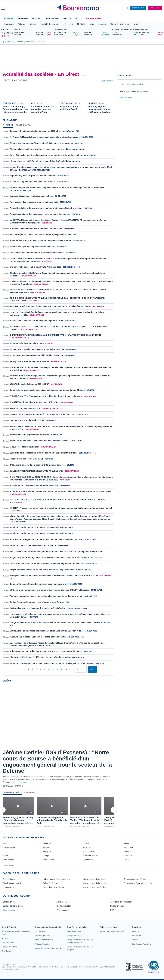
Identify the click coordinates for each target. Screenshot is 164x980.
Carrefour (128, 856)
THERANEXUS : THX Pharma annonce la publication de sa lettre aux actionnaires (46, 396)
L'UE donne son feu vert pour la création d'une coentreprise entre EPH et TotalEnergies (49, 590)
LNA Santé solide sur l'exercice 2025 (26, 420)
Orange (46, 856)
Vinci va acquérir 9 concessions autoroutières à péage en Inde (38, 235)
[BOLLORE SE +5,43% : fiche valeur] (125, 35)
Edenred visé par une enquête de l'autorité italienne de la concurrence (41, 143)
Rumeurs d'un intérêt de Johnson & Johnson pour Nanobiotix (38, 637)
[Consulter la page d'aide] (128, 8)
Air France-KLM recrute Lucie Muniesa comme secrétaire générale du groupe (45, 137)
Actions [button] (21, 24)
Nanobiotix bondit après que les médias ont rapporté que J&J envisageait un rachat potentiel (52, 663)
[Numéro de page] (81, 669)
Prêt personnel (63, 910)
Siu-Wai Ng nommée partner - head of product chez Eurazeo (37, 602)
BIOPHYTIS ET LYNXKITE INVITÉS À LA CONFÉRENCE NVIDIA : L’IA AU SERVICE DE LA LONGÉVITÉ (56, 335)
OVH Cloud (88, 847)
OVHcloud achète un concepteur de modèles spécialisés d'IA (37, 608)
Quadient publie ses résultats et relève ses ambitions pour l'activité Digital (43, 453)
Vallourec (128, 852)
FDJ (5, 852)
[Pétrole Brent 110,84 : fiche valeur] (68, 33)
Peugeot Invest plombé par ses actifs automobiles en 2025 (36, 349)
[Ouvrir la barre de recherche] (125, 8)
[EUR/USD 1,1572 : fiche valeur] (97, 33)
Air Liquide (128, 847)
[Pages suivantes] (70, 669)
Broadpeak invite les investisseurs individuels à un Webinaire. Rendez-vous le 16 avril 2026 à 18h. (54, 576)
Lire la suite (22, 782)
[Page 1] (28, 669)
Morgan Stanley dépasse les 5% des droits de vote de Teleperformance (42, 570)
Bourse (9, 18)
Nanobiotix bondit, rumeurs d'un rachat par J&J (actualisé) (36, 527)
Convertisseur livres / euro (135, 879)
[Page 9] (61, 669)
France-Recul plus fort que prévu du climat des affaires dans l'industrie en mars (46, 208)
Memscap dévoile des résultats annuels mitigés (31, 196)
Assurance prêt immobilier (121, 902)
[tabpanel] (58, 401)
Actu (78, 18)
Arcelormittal (89, 860)
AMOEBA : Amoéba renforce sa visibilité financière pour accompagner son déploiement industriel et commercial (61, 508)
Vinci (5, 843)
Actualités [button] (9, 24)
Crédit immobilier (64, 906)
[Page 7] (53, 669)
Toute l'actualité (107, 81)
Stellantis (47, 843)
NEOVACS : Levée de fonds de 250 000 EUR (29, 384)
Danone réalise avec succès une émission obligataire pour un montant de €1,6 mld (47, 390)
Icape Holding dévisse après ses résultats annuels (32, 176)
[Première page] (21, 669)
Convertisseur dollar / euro (95, 883)
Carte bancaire (9, 910)
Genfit (126, 843)
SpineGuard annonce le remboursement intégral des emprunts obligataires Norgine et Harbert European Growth (61, 491)
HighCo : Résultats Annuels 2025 (25, 447)
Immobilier (52, 18)
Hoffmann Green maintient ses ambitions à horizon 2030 (35, 228)
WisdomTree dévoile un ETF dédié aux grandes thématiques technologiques (44, 657)
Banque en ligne (10, 902)
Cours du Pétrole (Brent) (53, 887)
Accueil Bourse (9, 879)
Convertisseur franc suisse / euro (138, 883)
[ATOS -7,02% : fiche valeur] (151, 35)
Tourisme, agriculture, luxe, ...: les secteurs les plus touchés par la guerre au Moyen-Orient (51, 596)
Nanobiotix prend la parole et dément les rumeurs (32, 545)
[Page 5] (45, 669)
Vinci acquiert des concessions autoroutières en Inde (34, 202)
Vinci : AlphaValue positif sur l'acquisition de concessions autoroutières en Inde (46, 155)
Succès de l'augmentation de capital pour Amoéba (32, 182)
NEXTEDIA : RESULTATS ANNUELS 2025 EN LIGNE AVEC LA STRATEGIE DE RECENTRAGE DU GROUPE (57, 500)
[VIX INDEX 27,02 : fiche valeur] (97, 35)
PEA (112, 910)
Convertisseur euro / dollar (95, 887)
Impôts (67, 18)
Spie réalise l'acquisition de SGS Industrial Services (33, 485)
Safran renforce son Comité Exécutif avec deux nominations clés (39, 584)
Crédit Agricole (9, 847)
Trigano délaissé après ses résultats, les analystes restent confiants (40, 149)
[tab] (8, 126)
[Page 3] (37, 669)
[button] (3, 8)
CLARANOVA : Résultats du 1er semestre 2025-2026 (33, 402)
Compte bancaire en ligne (14, 906)
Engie (126, 860)
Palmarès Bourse (50, 883)
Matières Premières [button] (119, 24)
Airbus (86, 843)
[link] (5, 938)
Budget (37, 18)
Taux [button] (92, 24)
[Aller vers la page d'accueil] (82, 8)
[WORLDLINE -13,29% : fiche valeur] (151, 33)
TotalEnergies (9, 860)
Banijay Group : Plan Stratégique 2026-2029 (29, 361)
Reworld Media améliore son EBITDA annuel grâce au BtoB (36, 321)
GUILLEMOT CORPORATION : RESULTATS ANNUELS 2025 (36, 471)
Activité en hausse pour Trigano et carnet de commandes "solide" (39, 441)
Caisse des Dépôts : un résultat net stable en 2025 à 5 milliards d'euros (42, 131)
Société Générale (91, 856)
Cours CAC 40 (9, 887)
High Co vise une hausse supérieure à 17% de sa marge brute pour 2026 (42, 414)
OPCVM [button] (81, 24)
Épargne (23, 18)
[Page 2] (32, 669)
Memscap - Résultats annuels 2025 (25, 408)
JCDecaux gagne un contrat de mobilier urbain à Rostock (36, 355)
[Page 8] (57, 669)
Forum (136, 24)
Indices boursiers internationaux (57, 879)
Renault (46, 847)
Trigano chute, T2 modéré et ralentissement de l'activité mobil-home (40, 161)
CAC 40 (5, 30)
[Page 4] (41, 669)
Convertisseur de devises (94, 879)
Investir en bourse (118, 906)
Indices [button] (32, 24)
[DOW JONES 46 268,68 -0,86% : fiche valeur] (33, 33)
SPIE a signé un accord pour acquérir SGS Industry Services (37, 465)
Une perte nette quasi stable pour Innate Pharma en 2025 (35, 267)
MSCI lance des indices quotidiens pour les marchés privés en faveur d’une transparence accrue (53, 552)
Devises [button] (102, 24)
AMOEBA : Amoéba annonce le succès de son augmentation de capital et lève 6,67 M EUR (50, 306)
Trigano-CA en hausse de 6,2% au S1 (26, 459)
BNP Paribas (89, 852)
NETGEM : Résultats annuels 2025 (25, 343)
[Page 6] (49, 669)
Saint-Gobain (49, 860)
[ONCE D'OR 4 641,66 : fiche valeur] (68, 35)
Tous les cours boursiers (13, 883)
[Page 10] (66, 669)
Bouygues (47, 852)
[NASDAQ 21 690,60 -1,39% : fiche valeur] (33, 35)
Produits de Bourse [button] (49, 24)
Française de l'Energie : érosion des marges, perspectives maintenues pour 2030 (46, 539)
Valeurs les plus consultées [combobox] (133, 84)
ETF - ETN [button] (68, 24)
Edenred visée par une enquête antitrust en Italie (32, 247)
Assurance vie (63, 902)
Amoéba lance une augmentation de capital (29, 435)
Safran (6, 856)
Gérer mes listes (126, 97)
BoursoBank (93, 18)
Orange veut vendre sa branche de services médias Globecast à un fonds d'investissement (51, 623)
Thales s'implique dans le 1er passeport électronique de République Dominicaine (46, 564)
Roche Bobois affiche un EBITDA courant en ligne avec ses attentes (40, 241)
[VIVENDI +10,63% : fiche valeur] (125, 33)
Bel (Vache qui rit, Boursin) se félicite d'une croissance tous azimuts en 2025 (44, 558)
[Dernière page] (73, 669)
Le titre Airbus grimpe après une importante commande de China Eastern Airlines (47, 631)
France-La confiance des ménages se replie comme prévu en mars (40, 214)
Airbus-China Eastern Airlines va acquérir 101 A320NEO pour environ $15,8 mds (46, 651)
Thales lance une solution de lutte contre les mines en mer (36, 253)
